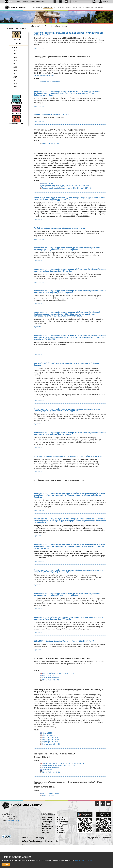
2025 (15, 54)
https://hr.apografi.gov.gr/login (44, 75)
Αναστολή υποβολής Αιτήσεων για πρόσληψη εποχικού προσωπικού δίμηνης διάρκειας (66, 364)
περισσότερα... (39, 48)
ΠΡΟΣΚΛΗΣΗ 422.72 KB (51, 144)
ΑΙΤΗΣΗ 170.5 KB (48, 770)
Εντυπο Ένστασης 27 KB (51, 793)
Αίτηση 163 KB (47, 733)
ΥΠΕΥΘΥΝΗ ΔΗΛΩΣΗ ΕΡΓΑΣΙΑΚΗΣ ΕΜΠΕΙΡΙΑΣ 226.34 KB (63, 763)
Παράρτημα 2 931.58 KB (51, 740)
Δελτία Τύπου (47, 817)
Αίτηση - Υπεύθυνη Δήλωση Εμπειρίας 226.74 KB (59, 673)
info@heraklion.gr (13, 821)
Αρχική (37, 26)
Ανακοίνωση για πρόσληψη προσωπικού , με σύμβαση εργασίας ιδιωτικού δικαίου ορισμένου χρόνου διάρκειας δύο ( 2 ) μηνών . (68, 618)
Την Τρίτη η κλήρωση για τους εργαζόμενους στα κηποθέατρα (60, 228)
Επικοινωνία (27, 838)
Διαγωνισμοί (47, 822)
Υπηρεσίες (46, 833)
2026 (15, 51)
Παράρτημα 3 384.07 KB (51, 737)
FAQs (58, 841)
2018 (15, 74)
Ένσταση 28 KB (48, 184)
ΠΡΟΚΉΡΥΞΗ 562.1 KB (51, 680)
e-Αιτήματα (63, 824)
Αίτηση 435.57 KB (48, 735)
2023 (15, 60)
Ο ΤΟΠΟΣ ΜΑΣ (36, 7)
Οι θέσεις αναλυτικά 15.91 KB (50, 81)
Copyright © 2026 (93, 838)
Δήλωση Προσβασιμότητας (32, 841)
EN (11, 2)
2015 (15, 84)
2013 (15, 87)
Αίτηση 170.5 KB (48, 676)
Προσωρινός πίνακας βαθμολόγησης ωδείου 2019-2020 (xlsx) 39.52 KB (65, 186)
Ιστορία (61, 828)
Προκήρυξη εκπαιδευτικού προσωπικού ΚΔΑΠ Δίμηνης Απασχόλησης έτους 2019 (68, 456)
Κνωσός (62, 831)
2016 (15, 80)
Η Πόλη (61, 826)
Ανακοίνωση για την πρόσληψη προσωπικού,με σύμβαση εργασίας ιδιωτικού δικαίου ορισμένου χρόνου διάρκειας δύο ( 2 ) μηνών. (70, 270)
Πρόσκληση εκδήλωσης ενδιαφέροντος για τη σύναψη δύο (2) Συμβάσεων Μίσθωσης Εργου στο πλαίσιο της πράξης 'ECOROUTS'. (69, 199)
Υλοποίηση (107, 838)
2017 (15, 77)
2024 (15, 57)
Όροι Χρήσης (40, 838)
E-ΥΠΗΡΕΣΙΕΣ (88, 7)
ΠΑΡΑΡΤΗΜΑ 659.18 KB (51, 678)
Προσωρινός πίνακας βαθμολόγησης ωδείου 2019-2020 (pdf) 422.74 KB (67, 188)
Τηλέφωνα (62, 820)
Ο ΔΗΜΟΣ (48, 7)
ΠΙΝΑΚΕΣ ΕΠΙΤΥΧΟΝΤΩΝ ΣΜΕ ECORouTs (51, 115)
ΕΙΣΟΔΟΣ (106, 2)
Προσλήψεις (55, 26)
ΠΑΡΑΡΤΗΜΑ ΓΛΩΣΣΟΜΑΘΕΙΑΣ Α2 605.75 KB (59, 765)
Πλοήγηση (49, 841)
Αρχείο (65, 26)
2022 (15, 64)
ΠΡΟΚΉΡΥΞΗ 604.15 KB (51, 772)
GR (6, 2)
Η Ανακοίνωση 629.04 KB (51, 744)
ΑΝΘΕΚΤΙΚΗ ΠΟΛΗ (74, 7)
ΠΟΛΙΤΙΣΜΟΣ (59, 7)
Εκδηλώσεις (47, 828)
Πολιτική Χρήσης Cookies (84, 861)
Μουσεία (62, 833)
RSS (24, 844)
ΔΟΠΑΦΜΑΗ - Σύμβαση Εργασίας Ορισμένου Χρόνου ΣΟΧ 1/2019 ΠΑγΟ (64, 641)
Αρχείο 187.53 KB (48, 795)
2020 (15, 67)
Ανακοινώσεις (47, 820)
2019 (15, 70)
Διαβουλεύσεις (48, 826)
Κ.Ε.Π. (61, 817)
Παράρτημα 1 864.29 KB (51, 742)
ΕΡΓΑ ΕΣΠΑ (99, 7)
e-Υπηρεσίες (63, 822)
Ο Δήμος (45, 26)
